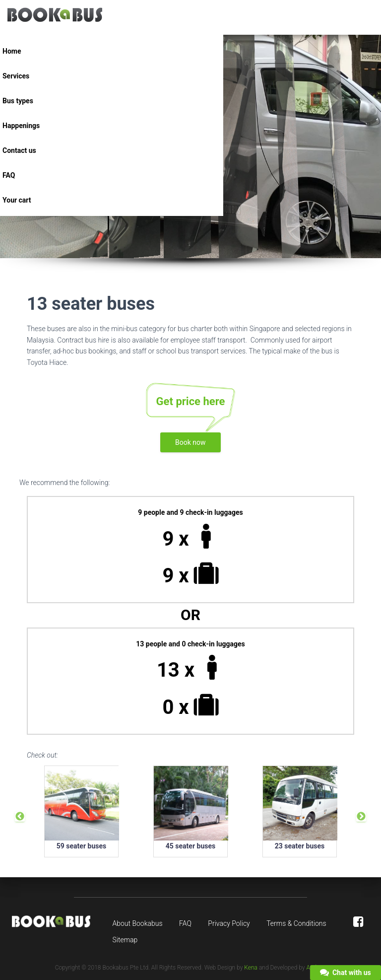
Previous (20, 817)
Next (361, 817)
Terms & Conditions (296, 923)
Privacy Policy (229, 923)
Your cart (17, 200)
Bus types (18, 101)
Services (16, 76)
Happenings (21, 126)
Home (12, 51)
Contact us (19, 150)
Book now (190, 442)
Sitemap (125, 940)
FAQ (9, 175)
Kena (251, 968)
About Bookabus (138, 923)
